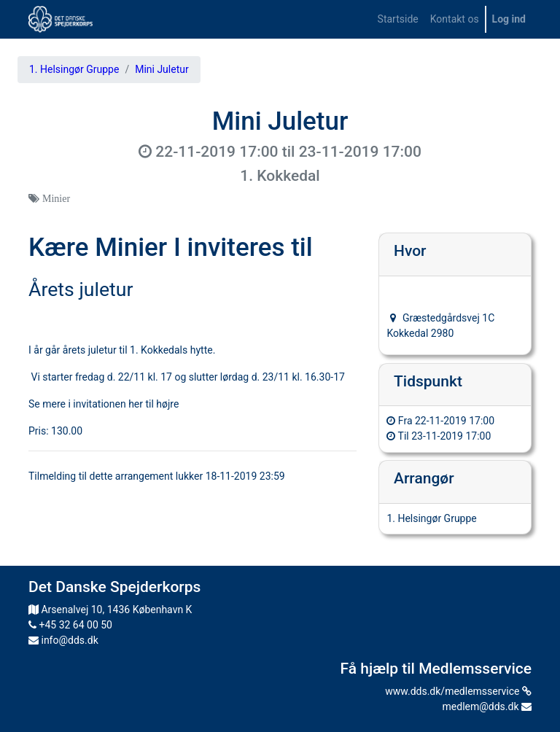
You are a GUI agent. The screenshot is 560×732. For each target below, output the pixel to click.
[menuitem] (398, 19)
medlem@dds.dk (487, 706)
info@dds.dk (63, 640)
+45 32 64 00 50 (70, 625)
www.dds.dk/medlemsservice (458, 691)
